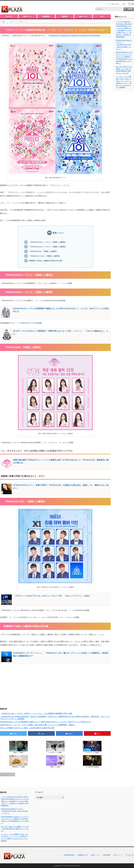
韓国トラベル (83, 16)
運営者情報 (107, 855)
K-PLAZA (65, 866)
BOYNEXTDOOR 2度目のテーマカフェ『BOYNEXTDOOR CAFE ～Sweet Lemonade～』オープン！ (124, 45)
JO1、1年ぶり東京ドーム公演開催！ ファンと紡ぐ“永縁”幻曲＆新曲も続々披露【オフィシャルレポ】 (15, 829)
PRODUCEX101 (95, 36)
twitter (130, 4)
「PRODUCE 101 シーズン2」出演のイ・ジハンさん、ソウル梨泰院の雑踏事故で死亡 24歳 (36, 713)
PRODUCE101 (65, 36)
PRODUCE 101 (55, 36)
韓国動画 (65, 16)
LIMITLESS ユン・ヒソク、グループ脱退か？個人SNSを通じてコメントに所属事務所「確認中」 (38, 725)
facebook (133, 4)
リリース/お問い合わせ (113, 4)
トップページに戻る (8, 774)
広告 (124, 4)
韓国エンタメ (27, 16)
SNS (102, 16)
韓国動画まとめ (83, 855)
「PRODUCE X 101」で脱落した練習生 (44, 256)
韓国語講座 (46, 16)
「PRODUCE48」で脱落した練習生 (43, 251)
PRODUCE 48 (85, 36)
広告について (118, 855)
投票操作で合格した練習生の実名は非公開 (45, 261)
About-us (9, 16)
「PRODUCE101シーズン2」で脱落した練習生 (47, 247)
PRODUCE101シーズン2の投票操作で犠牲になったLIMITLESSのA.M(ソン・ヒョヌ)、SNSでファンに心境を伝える (45, 722)
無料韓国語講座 (69, 855)
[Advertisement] (65, 8)
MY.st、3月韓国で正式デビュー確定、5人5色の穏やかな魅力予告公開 (27, 728)
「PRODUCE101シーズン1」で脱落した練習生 (47, 242)
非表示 (60, 233)
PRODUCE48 (75, 36)
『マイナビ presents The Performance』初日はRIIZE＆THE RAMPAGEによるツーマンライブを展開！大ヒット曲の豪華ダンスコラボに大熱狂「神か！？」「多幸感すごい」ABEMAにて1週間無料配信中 (15, 801)
